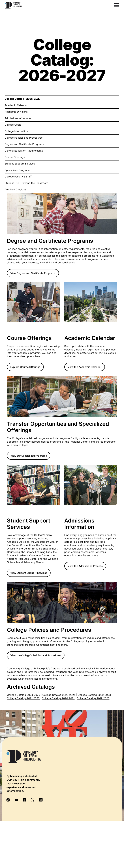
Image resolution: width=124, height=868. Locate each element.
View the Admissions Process (85, 566)
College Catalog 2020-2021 (58, 698)
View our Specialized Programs (29, 456)
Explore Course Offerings (25, 367)
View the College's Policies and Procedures (36, 655)
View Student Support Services (29, 573)
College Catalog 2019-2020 (93, 698)
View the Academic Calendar (85, 367)
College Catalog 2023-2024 (59, 695)
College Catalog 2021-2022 (23, 698)
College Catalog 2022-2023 (94, 695)
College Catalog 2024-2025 (24, 695)
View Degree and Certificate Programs (33, 273)
